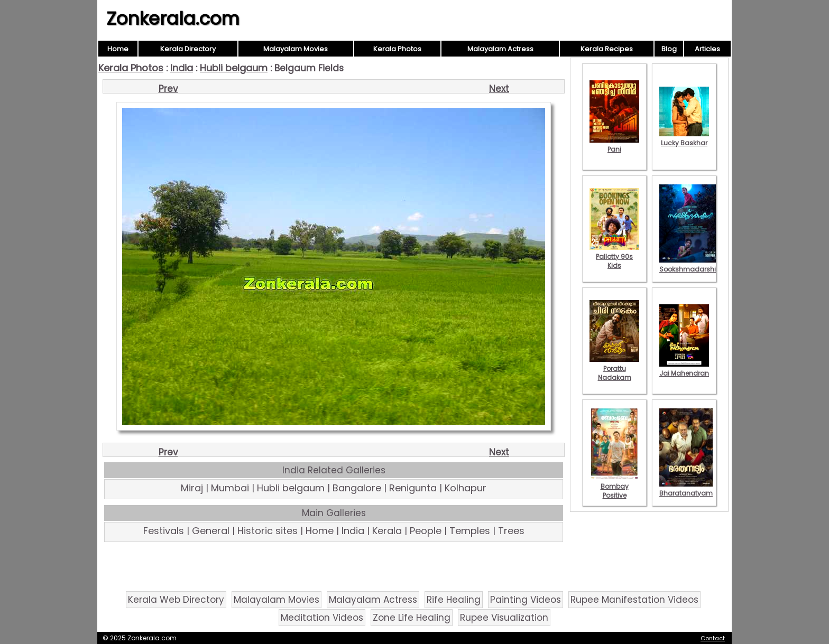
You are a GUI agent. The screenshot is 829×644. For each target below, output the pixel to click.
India (182, 68)
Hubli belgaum (234, 68)
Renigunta (413, 488)
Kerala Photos (397, 49)
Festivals (164, 531)
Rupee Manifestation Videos (634, 600)
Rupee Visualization (504, 618)
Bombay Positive (614, 486)
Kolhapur (466, 488)
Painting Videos (526, 600)
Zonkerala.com (173, 18)
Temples (470, 531)
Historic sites (268, 531)
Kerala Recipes (607, 49)
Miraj (192, 488)
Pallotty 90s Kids (614, 256)
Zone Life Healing (412, 618)
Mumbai (230, 488)
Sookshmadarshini (690, 265)
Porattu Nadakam (614, 368)
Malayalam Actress (500, 49)
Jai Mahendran (684, 369)
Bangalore (357, 488)
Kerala (387, 531)
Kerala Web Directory (176, 600)
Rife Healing (454, 600)
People (426, 531)
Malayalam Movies (296, 49)
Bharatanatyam (686, 489)
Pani (614, 145)
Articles (707, 49)
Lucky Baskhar (684, 138)
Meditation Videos (322, 618)
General (211, 531)
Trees (511, 531)
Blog (669, 49)
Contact (713, 638)
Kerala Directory (188, 49)
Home (118, 49)
